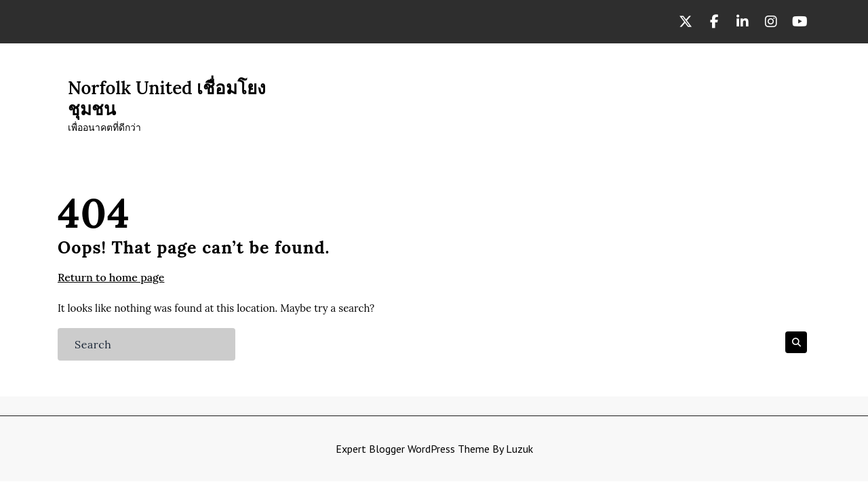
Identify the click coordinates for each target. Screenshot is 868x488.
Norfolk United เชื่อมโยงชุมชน (167, 98)
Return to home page (111, 277)
